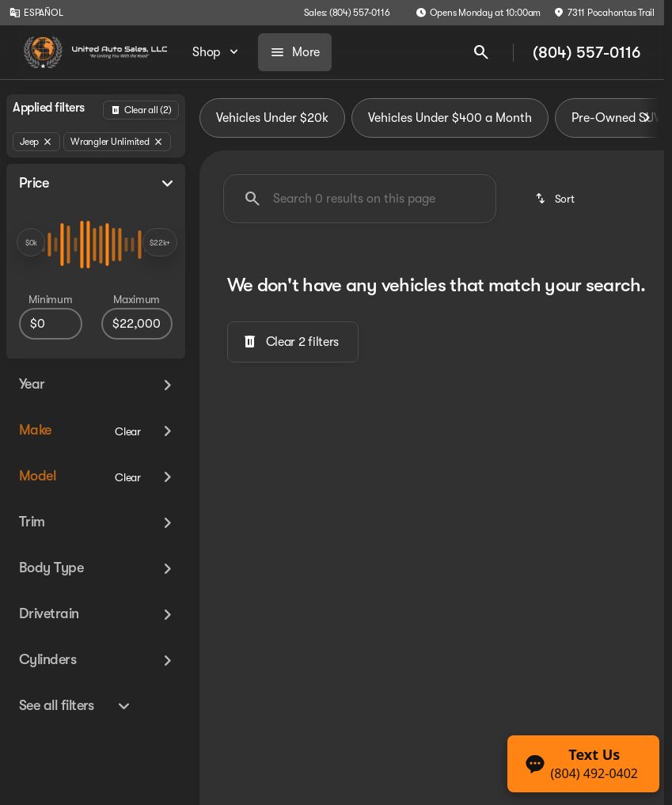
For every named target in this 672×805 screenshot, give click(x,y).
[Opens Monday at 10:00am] (478, 13)
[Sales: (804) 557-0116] (347, 13)
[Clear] (128, 431)
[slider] (31, 242)
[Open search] (481, 52)
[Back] (141, 110)
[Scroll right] (647, 118)
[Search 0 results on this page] (360, 199)
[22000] (137, 324)
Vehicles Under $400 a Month (450, 118)
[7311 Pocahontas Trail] (604, 13)
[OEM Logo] (43, 52)
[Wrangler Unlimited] (117, 142)
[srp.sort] (556, 199)
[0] (51, 324)
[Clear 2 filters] (293, 342)
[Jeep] (36, 142)
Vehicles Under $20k (272, 118)
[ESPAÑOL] (36, 13)
